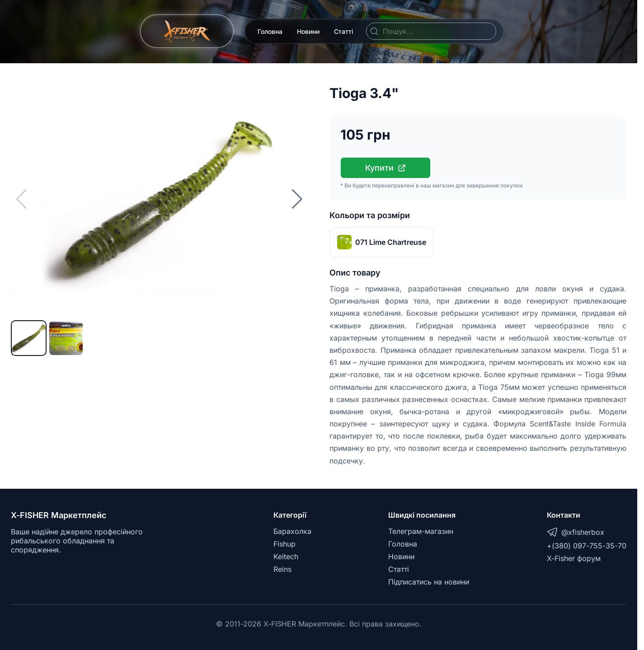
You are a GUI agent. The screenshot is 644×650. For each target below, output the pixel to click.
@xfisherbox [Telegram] (576, 532)
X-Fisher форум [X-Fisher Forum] (574, 558)
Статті (344, 31)
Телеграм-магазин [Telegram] (421, 531)
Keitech (286, 556)
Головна (270, 31)
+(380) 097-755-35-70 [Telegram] (587, 546)
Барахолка (292, 531)
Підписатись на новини (429, 582)
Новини (308, 31)
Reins (282, 569)
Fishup (284, 544)
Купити (386, 168)
